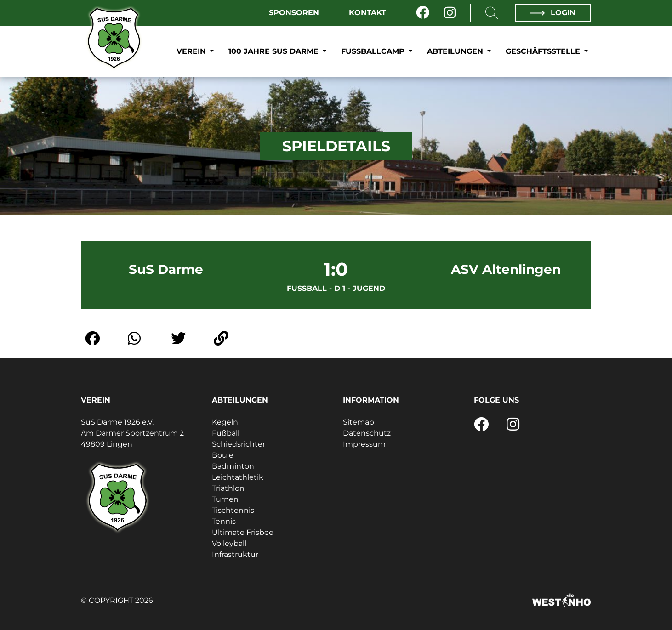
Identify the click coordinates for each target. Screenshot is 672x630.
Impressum (364, 444)
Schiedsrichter (239, 444)
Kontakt (367, 13)
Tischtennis (233, 510)
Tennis (224, 521)
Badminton (233, 466)
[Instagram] (450, 13)
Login (553, 13)
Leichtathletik (238, 477)
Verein (192, 51)
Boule (223, 455)
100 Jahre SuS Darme (275, 51)
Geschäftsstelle (544, 51)
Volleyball (229, 543)
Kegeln (225, 422)
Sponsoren (294, 13)
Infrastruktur (235, 554)
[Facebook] (423, 13)
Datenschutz (367, 433)
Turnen (225, 499)
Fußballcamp (374, 51)
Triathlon (228, 488)
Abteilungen (456, 51)
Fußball (226, 433)
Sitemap (359, 422)
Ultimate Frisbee (243, 532)
